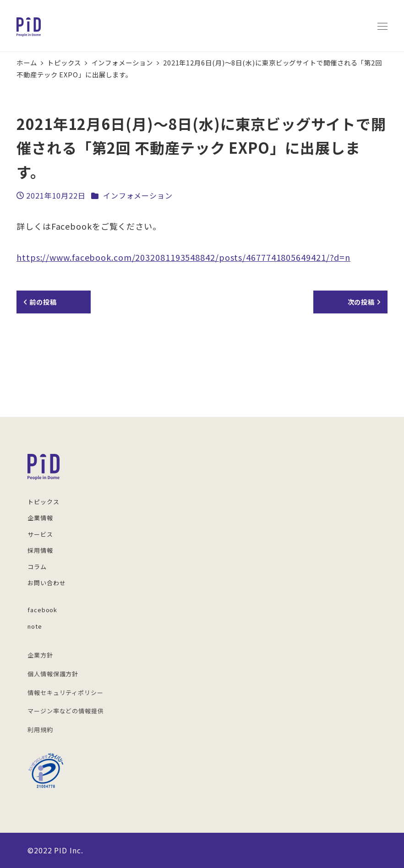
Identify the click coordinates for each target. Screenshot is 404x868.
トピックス (44, 502)
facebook (42, 610)
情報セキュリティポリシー (66, 693)
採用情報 (40, 550)
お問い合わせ (46, 583)
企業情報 (40, 518)
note (35, 626)
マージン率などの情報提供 (66, 711)
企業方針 (40, 655)
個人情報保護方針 (53, 674)
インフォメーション (138, 195)
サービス (40, 534)
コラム (37, 567)
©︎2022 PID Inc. (55, 850)
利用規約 (40, 730)
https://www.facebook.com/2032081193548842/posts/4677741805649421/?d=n (183, 257)
